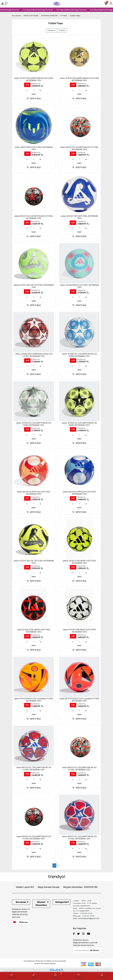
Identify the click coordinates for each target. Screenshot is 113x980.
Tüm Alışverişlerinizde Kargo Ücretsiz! (44, 10)
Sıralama (62, 30)
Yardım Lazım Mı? (25, 887)
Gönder (24, 922)
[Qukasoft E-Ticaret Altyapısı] (56, 970)
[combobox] (15, 922)
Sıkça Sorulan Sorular (49, 887)
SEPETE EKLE (34, 99)
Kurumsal (21, 902)
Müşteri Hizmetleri (80, 887)
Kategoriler (62, 902)
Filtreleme (51, 30)
